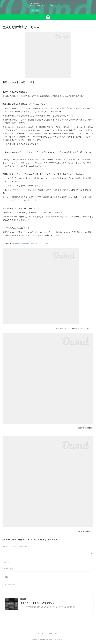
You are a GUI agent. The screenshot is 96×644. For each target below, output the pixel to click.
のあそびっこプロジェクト (39, 244)
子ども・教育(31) (13, 546)
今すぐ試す (35, 11)
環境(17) (5, 546)
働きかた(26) (29, 546)
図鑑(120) (21, 546)
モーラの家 (21, 96)
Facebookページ (20, 244)
